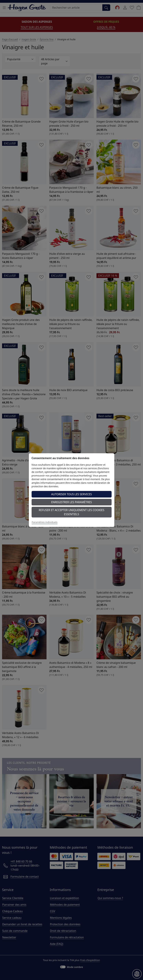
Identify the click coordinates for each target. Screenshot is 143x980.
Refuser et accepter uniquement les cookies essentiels (72, 512)
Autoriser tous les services (71, 494)
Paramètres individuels (45, 522)
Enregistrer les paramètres (71, 502)
